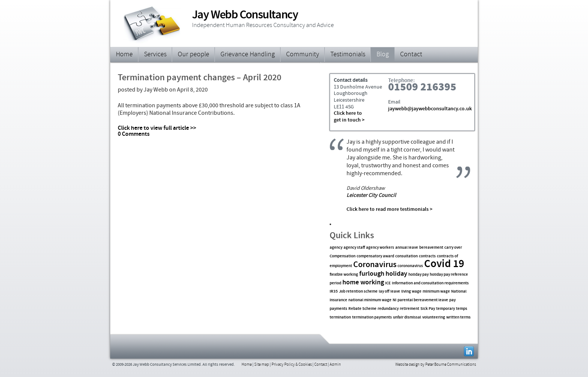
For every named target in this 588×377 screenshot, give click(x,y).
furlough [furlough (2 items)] (372, 274)
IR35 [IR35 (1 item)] (334, 292)
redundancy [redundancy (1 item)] (388, 309)
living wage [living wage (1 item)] (411, 292)
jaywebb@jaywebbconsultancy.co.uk (430, 109)
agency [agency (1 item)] (336, 248)
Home (124, 55)
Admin (335, 365)
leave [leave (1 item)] (395, 292)
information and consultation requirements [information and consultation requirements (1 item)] (430, 283)
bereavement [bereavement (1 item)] (431, 248)
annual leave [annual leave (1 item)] (407, 248)
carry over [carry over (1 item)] (453, 248)
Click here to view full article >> (157, 128)
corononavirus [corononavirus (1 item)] (410, 266)
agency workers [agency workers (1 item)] (380, 248)
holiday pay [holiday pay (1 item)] (418, 275)
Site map (262, 365)
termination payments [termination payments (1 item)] (372, 318)
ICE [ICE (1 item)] (388, 283)
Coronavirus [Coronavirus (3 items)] (375, 265)
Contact (411, 55)
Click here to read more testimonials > (389, 210)
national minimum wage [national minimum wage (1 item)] (370, 300)
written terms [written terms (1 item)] (458, 318)
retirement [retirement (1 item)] (409, 309)
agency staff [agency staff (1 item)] (354, 248)
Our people (193, 55)
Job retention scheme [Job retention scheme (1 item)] (358, 292)
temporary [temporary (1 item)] (445, 309)
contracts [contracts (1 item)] (427, 256)
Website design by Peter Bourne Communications (436, 365)
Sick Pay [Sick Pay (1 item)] (428, 309)
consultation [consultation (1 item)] (406, 256)
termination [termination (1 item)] (340, 318)
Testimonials (348, 55)
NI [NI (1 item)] (394, 300)
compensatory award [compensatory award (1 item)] (375, 256)
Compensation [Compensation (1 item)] (343, 256)
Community (303, 55)
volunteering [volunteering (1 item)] (434, 318)
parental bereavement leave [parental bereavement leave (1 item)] (423, 300)
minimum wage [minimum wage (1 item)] (436, 292)
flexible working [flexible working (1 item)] (344, 275)
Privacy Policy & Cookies (292, 365)
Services (155, 55)
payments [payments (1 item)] (338, 309)
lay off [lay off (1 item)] (384, 292)
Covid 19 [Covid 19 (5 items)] (444, 264)
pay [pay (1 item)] (452, 300)
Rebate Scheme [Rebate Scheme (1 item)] (362, 309)
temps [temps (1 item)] (462, 309)
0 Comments (134, 134)
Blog (383, 55)
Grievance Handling (248, 55)
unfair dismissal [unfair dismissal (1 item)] (407, 318)
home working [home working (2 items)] (363, 283)
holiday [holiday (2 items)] (396, 274)
